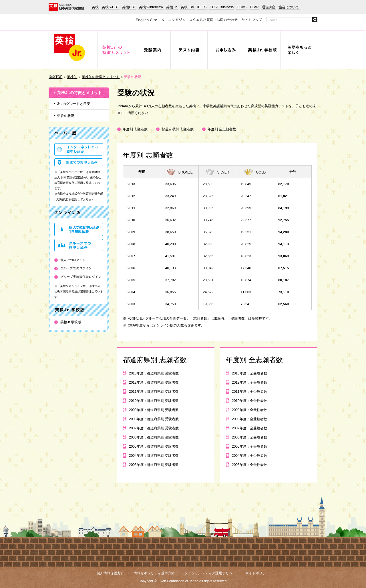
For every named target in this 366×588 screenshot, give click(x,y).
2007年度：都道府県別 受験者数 (154, 428)
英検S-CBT (110, 7)
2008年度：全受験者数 (249, 419)
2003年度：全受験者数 (249, 465)
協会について (289, 7)
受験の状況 (66, 116)
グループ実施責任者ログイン (81, 277)
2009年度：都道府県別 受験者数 (154, 410)
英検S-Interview (151, 7)
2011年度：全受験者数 (249, 392)
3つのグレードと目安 (74, 104)
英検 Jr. (172, 7)
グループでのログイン (76, 268)
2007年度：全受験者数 (249, 428)
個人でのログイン (73, 260)
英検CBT (129, 7)
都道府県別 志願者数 (177, 129)
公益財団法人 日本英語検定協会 (66, 7)
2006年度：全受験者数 (249, 437)
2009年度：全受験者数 (249, 410)
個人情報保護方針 (110, 573)
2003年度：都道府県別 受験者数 (154, 465)
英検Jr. (72, 77)
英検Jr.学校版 (71, 322)
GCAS (242, 7)
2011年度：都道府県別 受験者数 (154, 392)
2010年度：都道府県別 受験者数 (154, 401)
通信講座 (268, 7)
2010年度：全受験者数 (249, 401)
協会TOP (55, 77)
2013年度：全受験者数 (249, 373)
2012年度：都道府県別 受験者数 (154, 382)
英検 (95, 7)
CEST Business (222, 7)
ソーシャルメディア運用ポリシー (210, 573)
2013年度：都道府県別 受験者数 (154, 373)
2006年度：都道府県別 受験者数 (154, 437)
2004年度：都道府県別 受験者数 (154, 456)
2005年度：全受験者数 (249, 447)
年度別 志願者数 (135, 129)
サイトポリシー (257, 573)
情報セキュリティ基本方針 (154, 573)
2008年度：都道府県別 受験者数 (154, 419)
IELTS (202, 7)
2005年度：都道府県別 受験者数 (154, 447)
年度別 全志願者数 (222, 129)
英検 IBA (187, 7)
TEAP (254, 7)
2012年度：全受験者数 (249, 382)
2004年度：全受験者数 (249, 456)
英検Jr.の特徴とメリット (101, 77)
